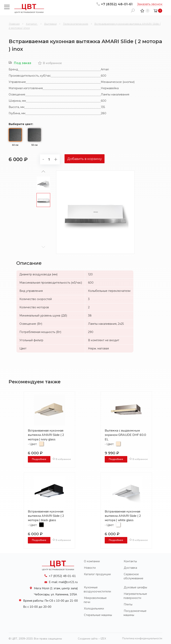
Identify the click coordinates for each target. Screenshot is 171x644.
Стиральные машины (98, 615)
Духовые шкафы (135, 587)
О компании (92, 561)
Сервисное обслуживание (133, 576)
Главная (14, 24)
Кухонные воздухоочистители (97, 589)
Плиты (128, 604)
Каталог (32, 24)
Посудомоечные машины (135, 613)
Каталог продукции (97, 574)
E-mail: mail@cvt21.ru (63, 582)
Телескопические (76, 24)
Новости (90, 567)
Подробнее (39, 459)
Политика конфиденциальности (141, 638)
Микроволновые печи (95, 600)
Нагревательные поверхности (135, 595)
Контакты (130, 561)
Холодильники (94, 608)
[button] (43, 247)
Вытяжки (50, 24)
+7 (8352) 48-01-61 (115, 4)
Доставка (130, 567)
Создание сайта (87, 638)
